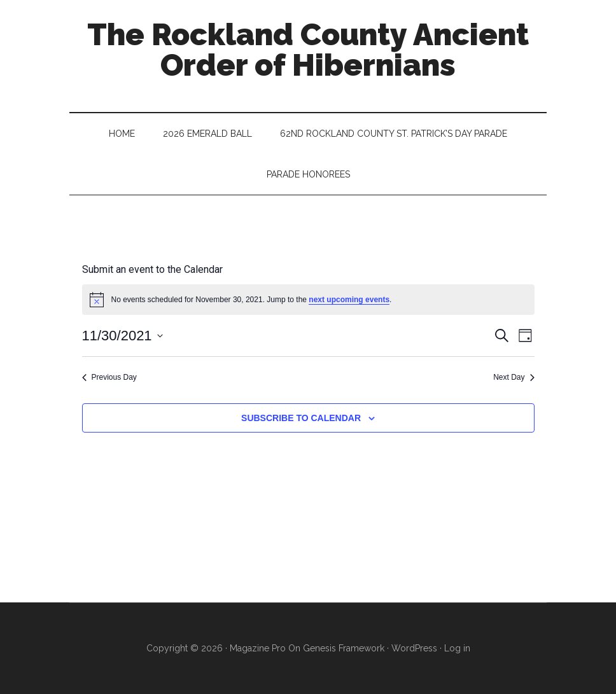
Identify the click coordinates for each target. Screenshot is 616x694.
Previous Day (109, 377)
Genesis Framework (344, 648)
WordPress (414, 648)
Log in (457, 648)
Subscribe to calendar (301, 418)
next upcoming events (349, 300)
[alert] (308, 300)
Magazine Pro (258, 648)
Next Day (514, 377)
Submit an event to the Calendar (152, 269)
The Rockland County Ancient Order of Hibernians (308, 50)
